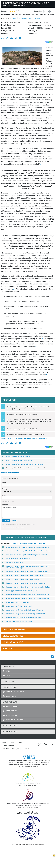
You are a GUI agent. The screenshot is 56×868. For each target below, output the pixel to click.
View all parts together (10, 473)
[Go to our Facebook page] (40, 744)
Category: (6, 18)
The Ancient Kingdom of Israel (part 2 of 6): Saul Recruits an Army (25, 572)
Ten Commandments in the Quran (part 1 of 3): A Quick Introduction (26, 547)
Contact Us (28, 749)
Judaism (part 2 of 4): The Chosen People (18, 460)
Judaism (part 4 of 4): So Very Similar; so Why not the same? (24, 468)
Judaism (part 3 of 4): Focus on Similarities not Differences (24, 438)
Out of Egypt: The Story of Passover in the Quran (20, 591)
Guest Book (6, 749)
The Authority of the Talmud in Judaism (16, 559)
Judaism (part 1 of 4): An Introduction (16, 456)
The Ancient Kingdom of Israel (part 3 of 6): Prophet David (23, 575)
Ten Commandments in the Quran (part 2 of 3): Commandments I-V (26, 595)
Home (4, 743)
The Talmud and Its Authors (13, 562)
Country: (5, 489)
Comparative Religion (25, 18)
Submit (6, 521)
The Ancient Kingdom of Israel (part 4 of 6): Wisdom (21, 579)
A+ (51, 11)
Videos (20, 743)
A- (45, 11)
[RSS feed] (52, 744)
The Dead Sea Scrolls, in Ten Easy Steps (17, 621)
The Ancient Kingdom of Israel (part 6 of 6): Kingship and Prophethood (27, 587)
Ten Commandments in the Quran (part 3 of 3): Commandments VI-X (26, 598)
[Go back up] (52, 657)
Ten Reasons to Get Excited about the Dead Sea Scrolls (22, 618)
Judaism (37, 18)
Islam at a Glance (9, 746)
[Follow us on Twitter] (46, 744)
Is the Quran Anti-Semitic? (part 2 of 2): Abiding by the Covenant (25, 555)
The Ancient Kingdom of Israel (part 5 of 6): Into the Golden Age (24, 583)
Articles (14, 18)
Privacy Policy (17, 749)
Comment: (6, 505)
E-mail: (4, 495)
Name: (5, 482)
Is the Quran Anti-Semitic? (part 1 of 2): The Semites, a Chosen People (27, 551)
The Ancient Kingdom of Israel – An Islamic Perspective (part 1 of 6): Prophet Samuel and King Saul (26, 567)
